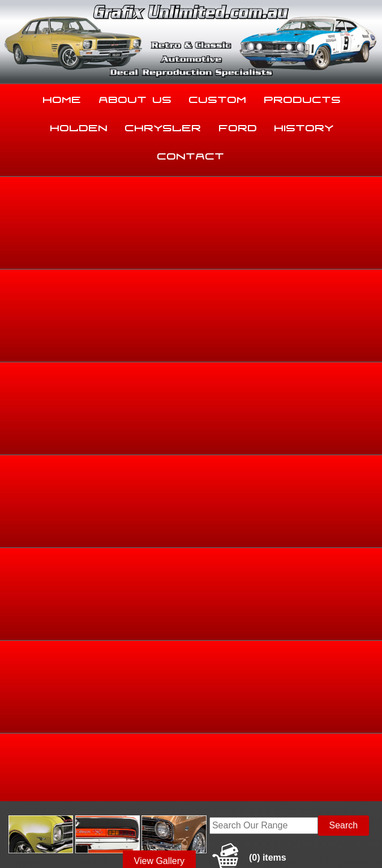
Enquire (242, 486)
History (304, 126)
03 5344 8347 (32, 744)
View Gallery (160, 228)
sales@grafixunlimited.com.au (65, 772)
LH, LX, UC (341, 312)
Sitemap (17, 836)
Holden (79, 126)
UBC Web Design (110, 843)
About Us (136, 97)
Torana (306, 312)
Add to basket (242, 460)
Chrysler (163, 126)
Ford (238, 126)
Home (62, 97)
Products (303, 97)
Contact (191, 154)
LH (370, 312)
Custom (218, 97)
